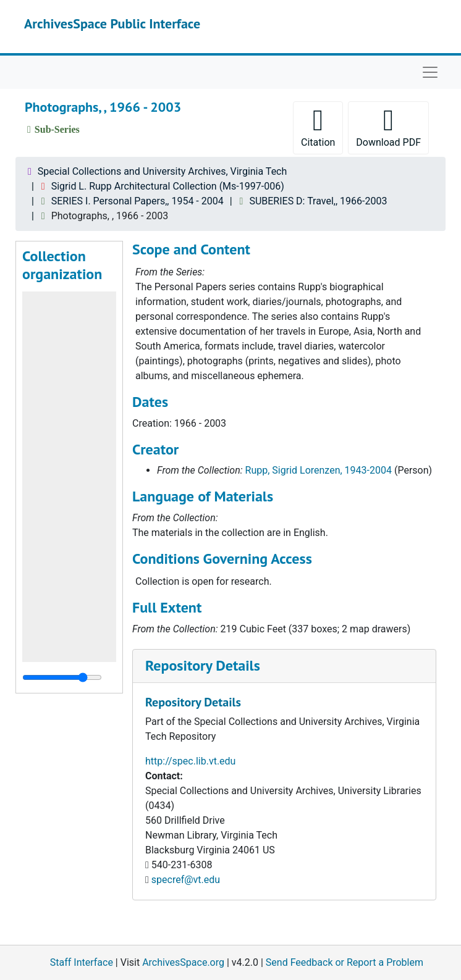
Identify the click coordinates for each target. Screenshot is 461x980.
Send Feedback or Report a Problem (345, 962)
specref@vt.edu (186, 880)
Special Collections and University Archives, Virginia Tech (162, 171)
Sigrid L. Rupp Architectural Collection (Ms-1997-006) (168, 186)
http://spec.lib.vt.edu (190, 761)
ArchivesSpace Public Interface (112, 23)
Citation (318, 127)
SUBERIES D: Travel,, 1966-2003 (318, 201)
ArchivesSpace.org (183, 962)
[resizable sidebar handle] (62, 677)
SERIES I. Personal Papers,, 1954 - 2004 (137, 201)
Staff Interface (82, 962)
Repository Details (203, 665)
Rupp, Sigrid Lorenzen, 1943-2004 (319, 470)
